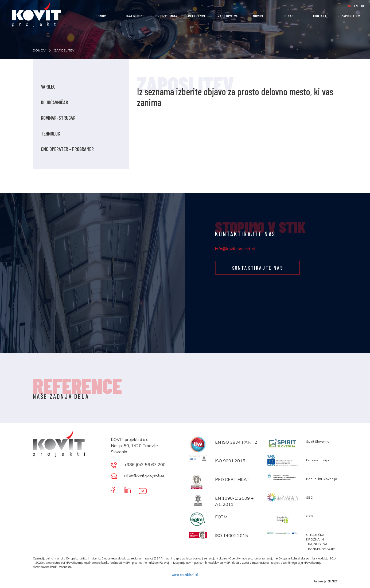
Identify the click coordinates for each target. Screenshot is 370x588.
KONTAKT (320, 16)
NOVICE (258, 16)
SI (350, 6)
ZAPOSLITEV (351, 16)
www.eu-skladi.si (185, 575)
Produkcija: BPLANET (326, 581)
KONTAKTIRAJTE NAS (257, 268)
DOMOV (101, 16)
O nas (289, 16)
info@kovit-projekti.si (235, 249)
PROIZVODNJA (166, 16)
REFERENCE (197, 16)
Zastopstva (228, 16)
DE (363, 6)
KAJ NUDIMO (136, 16)
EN (356, 6)
